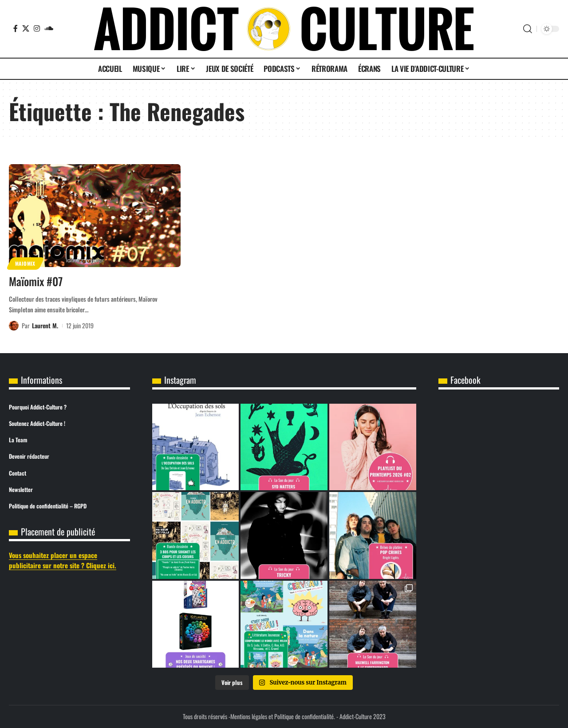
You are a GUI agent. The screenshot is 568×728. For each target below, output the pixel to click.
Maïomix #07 (36, 281)
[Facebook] (16, 28)
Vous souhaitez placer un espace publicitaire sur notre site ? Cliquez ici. (63, 560)
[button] (528, 29)
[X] (26, 28)
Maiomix (25, 263)
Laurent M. (45, 325)
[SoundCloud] (49, 28)
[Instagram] (37, 28)
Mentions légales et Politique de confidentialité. (283, 716)
